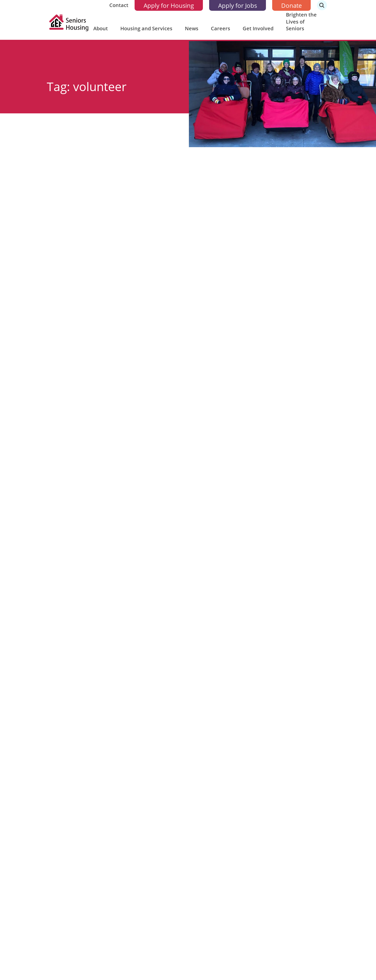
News (192, 28)
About (101, 28)
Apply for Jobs (238, 5)
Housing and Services (146, 28)
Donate (291, 5)
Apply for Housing (169, 5)
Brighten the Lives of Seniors (301, 22)
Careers (221, 28)
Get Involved (258, 28)
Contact (119, 5)
